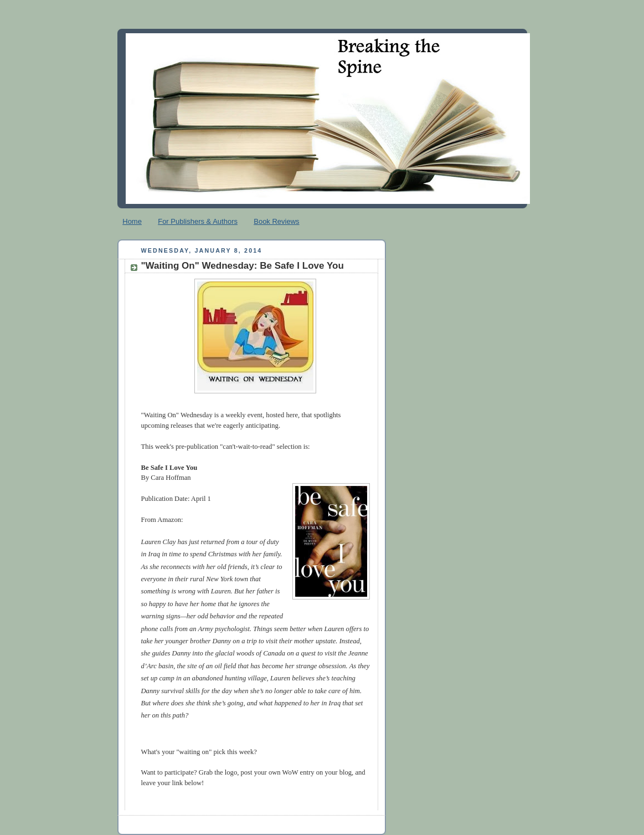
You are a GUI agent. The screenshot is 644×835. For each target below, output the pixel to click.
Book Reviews (276, 221)
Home (132, 221)
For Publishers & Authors (198, 221)
